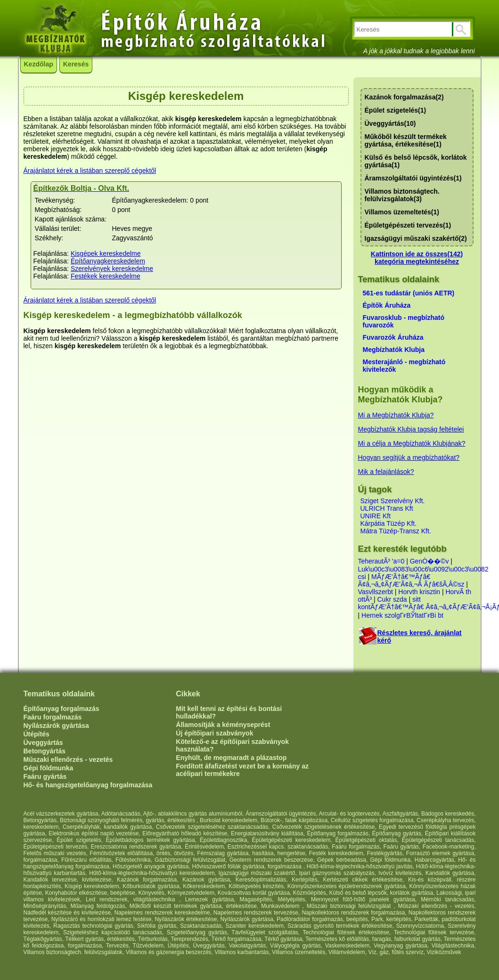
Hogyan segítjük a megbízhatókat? (409, 457)
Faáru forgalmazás (53, 717)
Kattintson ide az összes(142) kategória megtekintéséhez (417, 258)
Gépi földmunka (49, 768)
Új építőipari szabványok (214, 733)
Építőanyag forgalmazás (61, 709)
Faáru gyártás (45, 776)
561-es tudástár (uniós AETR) (409, 293)
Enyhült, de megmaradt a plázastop (231, 758)
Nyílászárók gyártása (56, 726)
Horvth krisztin (419, 592)
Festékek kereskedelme (106, 276)
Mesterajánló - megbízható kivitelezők (404, 366)
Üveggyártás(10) (390, 123)
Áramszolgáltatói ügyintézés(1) (413, 178)
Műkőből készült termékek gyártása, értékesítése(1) (406, 140)
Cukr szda (392, 599)
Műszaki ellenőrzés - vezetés (68, 759)
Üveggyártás (43, 743)
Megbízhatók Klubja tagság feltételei (411, 429)
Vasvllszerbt (376, 592)
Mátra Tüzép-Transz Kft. (396, 531)
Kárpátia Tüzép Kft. (389, 523)
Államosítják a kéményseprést (223, 725)
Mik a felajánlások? (386, 472)
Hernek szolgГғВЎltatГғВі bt (402, 615)
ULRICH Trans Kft (387, 508)
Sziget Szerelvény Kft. (393, 501)
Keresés (76, 64)
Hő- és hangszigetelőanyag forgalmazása (88, 785)
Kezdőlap (39, 64)
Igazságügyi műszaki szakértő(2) (416, 238)
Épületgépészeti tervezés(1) (408, 225)
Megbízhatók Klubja (394, 350)
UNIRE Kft (376, 516)
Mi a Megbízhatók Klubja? (396, 415)
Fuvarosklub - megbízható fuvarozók (404, 321)
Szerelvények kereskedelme (112, 269)
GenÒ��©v (429, 561)
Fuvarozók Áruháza (393, 337)
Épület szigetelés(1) (396, 110)
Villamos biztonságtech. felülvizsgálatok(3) (402, 195)
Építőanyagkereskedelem (108, 261)
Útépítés (37, 734)
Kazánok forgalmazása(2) (404, 97)
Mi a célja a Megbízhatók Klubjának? (412, 443)
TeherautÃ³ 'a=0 (381, 561)
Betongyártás (45, 751)
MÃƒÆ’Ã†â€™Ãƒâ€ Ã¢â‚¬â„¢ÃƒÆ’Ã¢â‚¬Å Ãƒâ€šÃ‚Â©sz (411, 580)
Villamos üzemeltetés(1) (402, 212)
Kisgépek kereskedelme (106, 253)
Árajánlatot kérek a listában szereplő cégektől (90, 171)
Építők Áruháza (387, 305)
